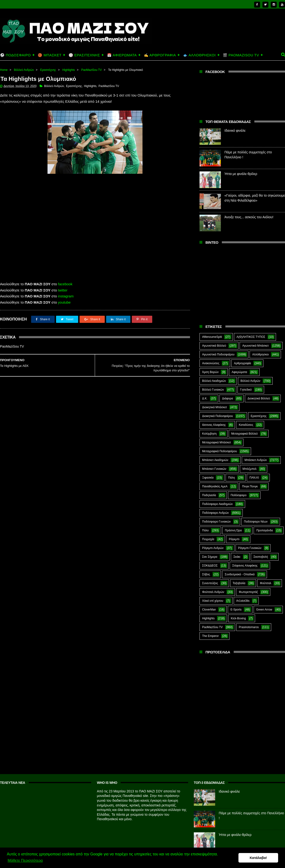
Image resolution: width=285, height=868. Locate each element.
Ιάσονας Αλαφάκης (214, 425)
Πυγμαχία (208, 539)
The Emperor (210, 636)
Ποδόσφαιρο (239, 495)
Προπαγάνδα (265, 530)
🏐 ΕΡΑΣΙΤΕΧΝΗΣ (84, 55)
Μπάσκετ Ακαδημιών (215, 460)
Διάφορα (228, 398)
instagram (66, 296)
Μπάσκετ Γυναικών (214, 469)
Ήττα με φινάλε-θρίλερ (241, 174)
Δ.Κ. (205, 398)
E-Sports (236, 610)
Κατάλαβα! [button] (258, 858)
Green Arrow (264, 610)
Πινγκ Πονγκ (250, 486)
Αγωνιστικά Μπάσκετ (255, 346)
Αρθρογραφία (242, 363)
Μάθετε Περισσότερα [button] (25, 861)
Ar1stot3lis (243, 601)
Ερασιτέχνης (48, 70)
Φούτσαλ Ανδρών (213, 592)
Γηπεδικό (246, 390)
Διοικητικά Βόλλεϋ (259, 398)
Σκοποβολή (261, 557)
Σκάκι (237, 557)
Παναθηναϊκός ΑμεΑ (215, 486)
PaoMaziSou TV (92, 70)
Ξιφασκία (208, 478)
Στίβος (206, 574)
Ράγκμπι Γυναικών (250, 548)
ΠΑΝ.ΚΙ (254, 478)
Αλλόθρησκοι (260, 354)
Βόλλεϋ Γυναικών (213, 390)
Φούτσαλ (266, 583)
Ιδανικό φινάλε (235, 131)
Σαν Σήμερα (210, 557)
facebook (65, 284)
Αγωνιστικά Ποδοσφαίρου (218, 354)
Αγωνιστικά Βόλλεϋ (214, 346)
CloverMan (209, 610)
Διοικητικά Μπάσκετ (215, 407)
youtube (64, 302)
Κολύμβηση (209, 434)
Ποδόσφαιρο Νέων (256, 522)
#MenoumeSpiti (212, 337)
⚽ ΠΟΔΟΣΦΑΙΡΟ (15, 55)
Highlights (69, 70)
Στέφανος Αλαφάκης (245, 566)
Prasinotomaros (249, 627)
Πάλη (232, 478)
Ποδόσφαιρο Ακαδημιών (217, 504)
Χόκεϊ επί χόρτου (213, 601)
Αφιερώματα (239, 372)
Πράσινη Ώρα (233, 530)
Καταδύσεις (246, 425)
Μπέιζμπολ (249, 469)
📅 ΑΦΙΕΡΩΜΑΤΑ (122, 55)
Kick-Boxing (238, 618)
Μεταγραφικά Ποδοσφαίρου (220, 451)
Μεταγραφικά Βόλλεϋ (245, 434)
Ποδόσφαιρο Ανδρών (215, 513)
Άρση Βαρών (210, 372)
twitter (63, 290)
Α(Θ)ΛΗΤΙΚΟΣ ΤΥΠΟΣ (251, 337)
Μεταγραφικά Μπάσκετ (217, 442)
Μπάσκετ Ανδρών (256, 460)
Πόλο (205, 530)
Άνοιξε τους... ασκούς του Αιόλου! (249, 217)
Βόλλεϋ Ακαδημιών (214, 381)
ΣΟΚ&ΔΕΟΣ (210, 566)
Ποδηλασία (209, 495)
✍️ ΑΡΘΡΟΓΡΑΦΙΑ (160, 55)
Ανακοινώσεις (211, 363)
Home (4, 70)
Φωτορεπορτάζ (248, 592)
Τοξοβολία (239, 583)
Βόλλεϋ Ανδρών (24, 70)
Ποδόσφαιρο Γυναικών (216, 522)
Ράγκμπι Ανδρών (213, 548)
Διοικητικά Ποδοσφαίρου (218, 416)
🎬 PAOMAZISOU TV (241, 55)
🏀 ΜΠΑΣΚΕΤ (50, 55)
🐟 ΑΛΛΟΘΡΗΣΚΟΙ (199, 55)
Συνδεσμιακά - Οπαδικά (240, 574)
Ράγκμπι (234, 539)
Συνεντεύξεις (210, 583)
